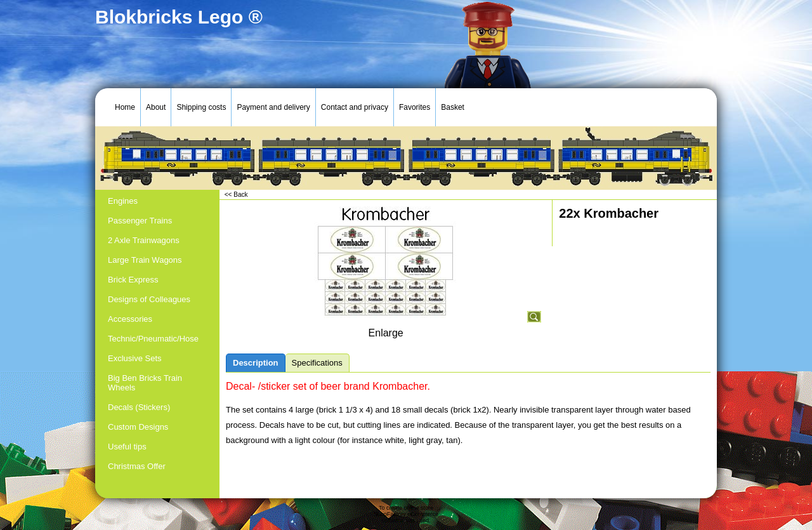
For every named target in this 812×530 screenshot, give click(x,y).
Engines (123, 201)
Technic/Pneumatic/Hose (153, 339)
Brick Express (133, 280)
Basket (453, 107)
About (156, 107)
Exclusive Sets (135, 358)
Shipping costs (201, 107)
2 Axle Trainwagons (144, 240)
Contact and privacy (355, 107)
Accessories (130, 319)
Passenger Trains (140, 221)
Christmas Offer (137, 466)
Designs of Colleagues (149, 299)
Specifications (317, 363)
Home (125, 107)
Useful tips (127, 447)
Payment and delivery (273, 107)
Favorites (415, 107)
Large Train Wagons (145, 260)
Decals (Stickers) (139, 407)
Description (256, 363)
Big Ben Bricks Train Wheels (145, 383)
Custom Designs (138, 427)
